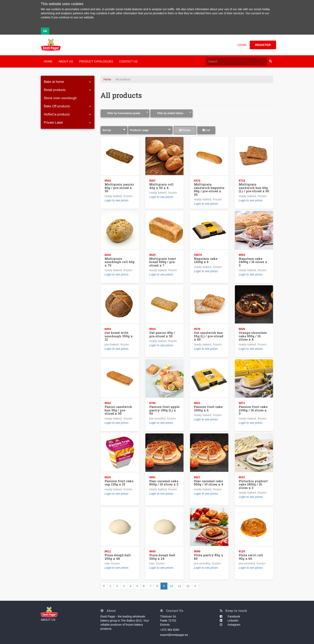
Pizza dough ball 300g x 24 (162, 557)
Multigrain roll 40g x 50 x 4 (161, 186)
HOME (48, 61)
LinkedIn (229, 621)
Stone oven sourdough (60, 98)
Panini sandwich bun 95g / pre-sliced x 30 (118, 410)
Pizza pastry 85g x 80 (209, 557)
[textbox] (125, 113)
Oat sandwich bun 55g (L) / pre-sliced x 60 (209, 336)
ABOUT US (66, 61)
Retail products (68, 90)
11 (180, 586)
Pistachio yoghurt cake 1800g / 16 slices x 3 (253, 484)
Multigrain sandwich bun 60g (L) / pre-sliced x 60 (254, 188)
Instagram (230, 625)
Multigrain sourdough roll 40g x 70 (120, 262)
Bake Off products (68, 106)
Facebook (230, 616)
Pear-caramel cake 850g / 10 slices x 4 (209, 483)
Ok (45, 31)
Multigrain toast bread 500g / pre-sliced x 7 (163, 262)
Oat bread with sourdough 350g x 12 (119, 336)
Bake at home (68, 82)
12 (188, 586)
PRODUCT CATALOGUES (96, 61)
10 (171, 586)
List (206, 130)
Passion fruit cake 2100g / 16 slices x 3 (253, 410)
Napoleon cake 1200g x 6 (206, 260)
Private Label (68, 123)
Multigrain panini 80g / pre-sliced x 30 (119, 188)
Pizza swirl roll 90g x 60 (251, 557)
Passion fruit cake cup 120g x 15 (119, 483)
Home (107, 79)
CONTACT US (128, 61)
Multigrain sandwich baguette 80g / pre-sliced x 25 (209, 189)
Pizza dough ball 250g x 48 (118, 557)
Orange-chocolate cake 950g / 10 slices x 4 (253, 336)
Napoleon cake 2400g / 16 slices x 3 (253, 262)
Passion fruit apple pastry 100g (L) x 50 (164, 410)
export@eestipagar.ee (174, 635)
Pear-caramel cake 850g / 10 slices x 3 (164, 483)
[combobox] (125, 113)
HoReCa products (68, 114)
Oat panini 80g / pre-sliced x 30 (162, 334)
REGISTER (263, 45)
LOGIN (243, 45)
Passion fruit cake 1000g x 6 (208, 408)
